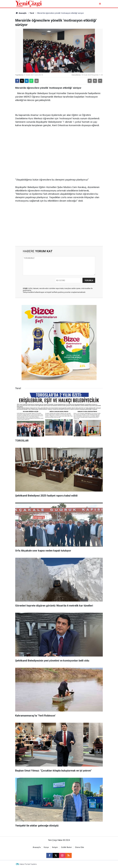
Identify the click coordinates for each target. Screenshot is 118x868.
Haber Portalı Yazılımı (28, 864)
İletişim (55, 847)
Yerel (32, 13)
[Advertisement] (59, 149)
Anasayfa (21, 13)
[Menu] (100, 4)
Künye (46, 847)
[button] (90, 81)
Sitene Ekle (79, 847)
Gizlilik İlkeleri (66, 847)
